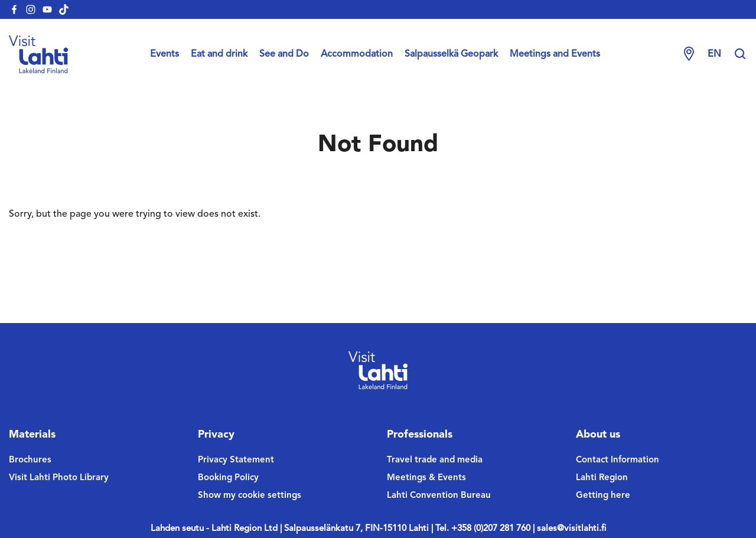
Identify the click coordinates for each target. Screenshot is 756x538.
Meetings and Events (555, 54)
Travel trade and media (435, 460)
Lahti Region (602, 478)
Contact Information (617, 460)
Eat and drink (219, 54)
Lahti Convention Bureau (439, 496)
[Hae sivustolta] (740, 54)
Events (164, 54)
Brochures (30, 460)
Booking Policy (228, 478)
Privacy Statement (236, 460)
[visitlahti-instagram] (31, 9)
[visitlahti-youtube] (47, 9)
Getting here (603, 496)
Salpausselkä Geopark (451, 54)
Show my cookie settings (250, 496)
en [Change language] (714, 54)
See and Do (284, 54)
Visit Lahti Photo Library (59, 478)
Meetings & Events (426, 478)
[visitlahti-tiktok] (64, 9)
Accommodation (357, 54)
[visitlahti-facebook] (14, 9)
